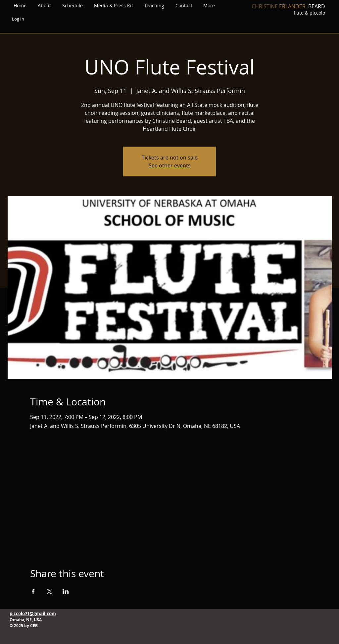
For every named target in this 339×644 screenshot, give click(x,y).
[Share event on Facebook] (33, 591)
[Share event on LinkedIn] (66, 591)
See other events (170, 165)
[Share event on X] (49, 591)
